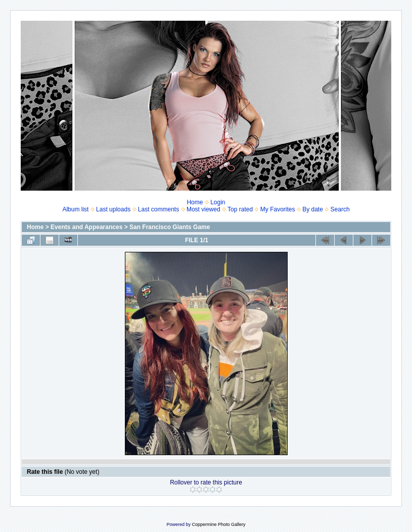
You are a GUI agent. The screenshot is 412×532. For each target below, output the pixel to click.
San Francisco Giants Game (170, 227)
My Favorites (278, 209)
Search (340, 209)
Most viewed (203, 209)
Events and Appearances (86, 227)
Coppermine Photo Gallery (218, 524)
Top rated (240, 209)
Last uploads (113, 209)
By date (313, 209)
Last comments (158, 209)
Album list (75, 209)
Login (218, 202)
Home (195, 202)
